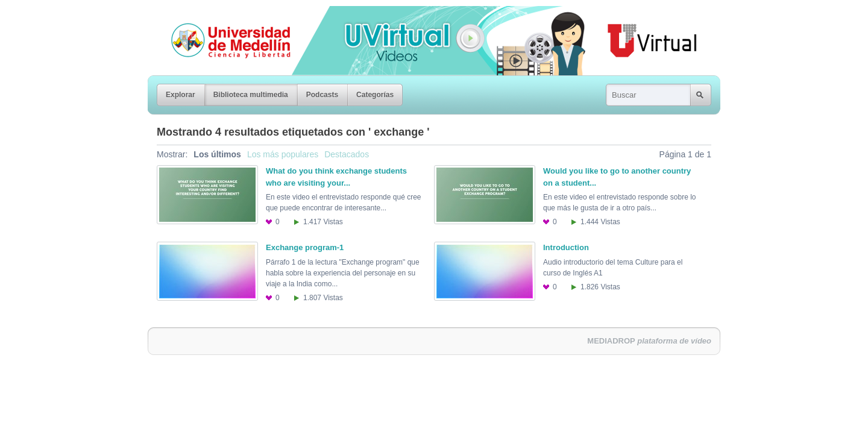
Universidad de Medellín (221, 14)
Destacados (347, 154)
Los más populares (283, 154)
